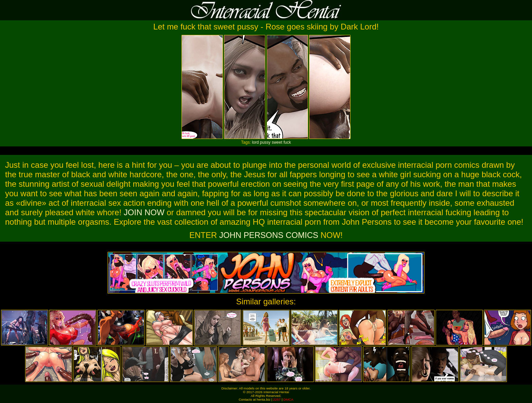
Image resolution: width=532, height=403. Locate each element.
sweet (277, 142)
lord (255, 142)
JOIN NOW (144, 212)
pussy (265, 142)
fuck (287, 142)
